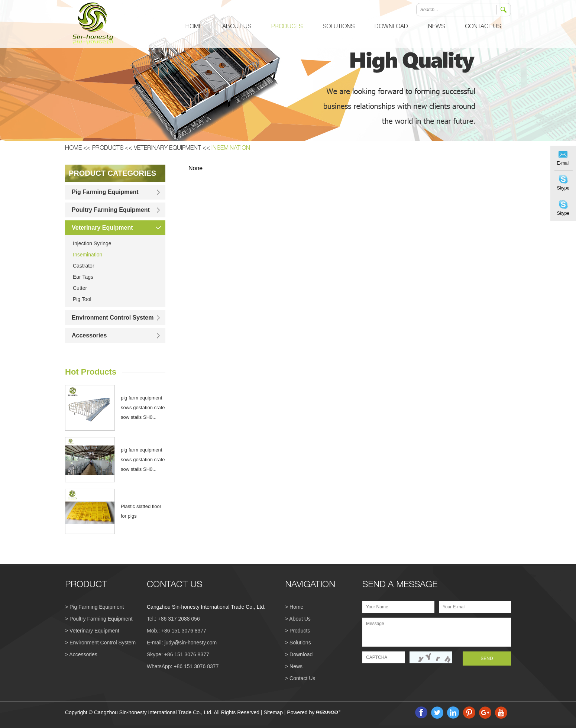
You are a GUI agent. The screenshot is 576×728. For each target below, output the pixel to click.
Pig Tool (82, 299)
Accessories (89, 335)
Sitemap (273, 712)
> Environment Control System (100, 643)
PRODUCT (86, 585)
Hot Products (91, 372)
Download (391, 27)
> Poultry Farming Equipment (99, 619)
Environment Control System (113, 318)
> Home (294, 607)
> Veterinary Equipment (92, 631)
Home (194, 27)
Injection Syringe (92, 243)
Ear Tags (83, 277)
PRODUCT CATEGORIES (112, 173)
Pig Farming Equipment (105, 192)
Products (287, 27)
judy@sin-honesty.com (190, 643)
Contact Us (483, 27)
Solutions (339, 27)
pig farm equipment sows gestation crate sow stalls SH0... (143, 407)
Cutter (80, 288)
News (436, 27)
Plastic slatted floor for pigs (141, 511)
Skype (563, 188)
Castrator (84, 266)
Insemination (231, 149)
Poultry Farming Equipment (111, 210)
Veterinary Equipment (167, 149)
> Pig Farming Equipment (94, 607)
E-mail (563, 163)
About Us (237, 27)
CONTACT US (174, 585)
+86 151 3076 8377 (187, 654)
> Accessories (81, 654)
